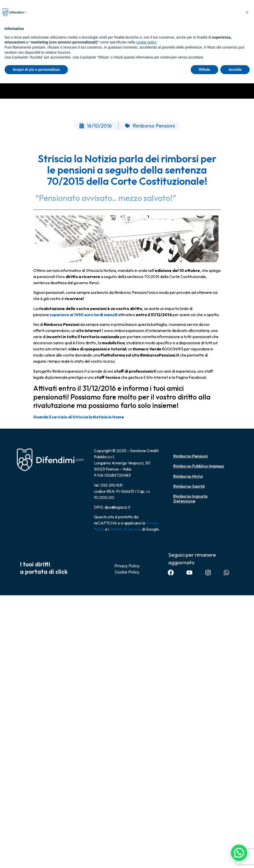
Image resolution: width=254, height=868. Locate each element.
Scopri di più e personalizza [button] (36, 70)
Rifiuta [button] (204, 70)
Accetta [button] (235, 70)
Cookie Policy (127, 572)
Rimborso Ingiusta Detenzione (190, 499)
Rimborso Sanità (189, 486)
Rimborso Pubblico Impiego (199, 466)
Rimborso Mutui (188, 476)
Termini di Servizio (125, 529)
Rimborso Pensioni (191, 456)
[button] (240, 855)
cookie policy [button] (146, 42)
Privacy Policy (127, 566)
